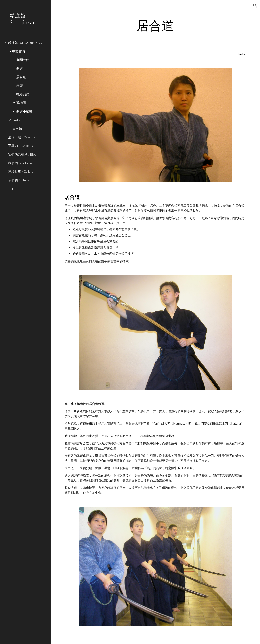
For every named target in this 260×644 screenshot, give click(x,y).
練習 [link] (19, 86)
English (242, 54)
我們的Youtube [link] (19, 180)
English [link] (17, 120)
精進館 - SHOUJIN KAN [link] (25, 43)
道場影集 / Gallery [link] (21, 171)
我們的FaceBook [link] (20, 163)
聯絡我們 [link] (23, 94)
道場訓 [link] (21, 103)
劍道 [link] (19, 68)
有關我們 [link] (23, 60)
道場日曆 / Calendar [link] (22, 137)
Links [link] (12, 189)
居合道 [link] (21, 77)
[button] (255, 6)
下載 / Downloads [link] (21, 146)
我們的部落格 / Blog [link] (22, 154)
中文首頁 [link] (19, 51)
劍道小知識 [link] (24, 111)
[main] (155, 25)
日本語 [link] (17, 128)
